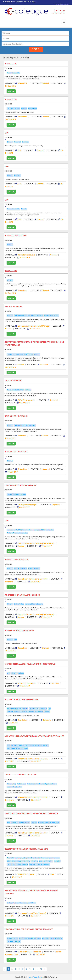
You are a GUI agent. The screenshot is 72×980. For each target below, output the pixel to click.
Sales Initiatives (12, 858)
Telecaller (24, 109)
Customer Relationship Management (25, 316)
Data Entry (32, 709)
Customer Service (19, 425)
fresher (16, 938)
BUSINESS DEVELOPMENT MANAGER (21, 485)
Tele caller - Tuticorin (16, 416)
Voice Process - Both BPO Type (16, 530)
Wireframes (42, 858)
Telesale (47, 712)
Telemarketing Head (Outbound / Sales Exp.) (27, 849)
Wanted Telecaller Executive (20, 630)
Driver (9, 861)
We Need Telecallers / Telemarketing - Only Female (30, 664)
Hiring (9, 864)
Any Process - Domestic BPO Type (36, 530)
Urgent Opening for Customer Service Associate (29, 929)
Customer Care (23, 533)
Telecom (17, 569)
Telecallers (11, 64)
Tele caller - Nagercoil (17, 452)
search (36, 49)
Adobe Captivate (22, 858)
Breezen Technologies (35, 977)
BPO (7, 133)
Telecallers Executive (16, 235)
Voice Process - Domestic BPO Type (17, 748)
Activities (10, 938)
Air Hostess (46, 938)
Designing (27, 861)
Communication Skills (13, 73)
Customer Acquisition (43, 864)
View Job (11, 91)
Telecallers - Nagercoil (17, 559)
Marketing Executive (34, 569)
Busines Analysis (19, 604)
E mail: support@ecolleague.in (61, 4)
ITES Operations (30, 425)
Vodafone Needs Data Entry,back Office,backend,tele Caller (35, 736)
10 (41, 969)
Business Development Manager (16, 494)
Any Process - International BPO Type (30, 938)
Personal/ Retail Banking (51, 316)
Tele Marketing (32, 109)
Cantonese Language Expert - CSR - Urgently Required (32, 813)
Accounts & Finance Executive (34, 604)
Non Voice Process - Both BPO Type (17, 709)
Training (19, 864)
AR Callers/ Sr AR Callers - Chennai (23, 595)
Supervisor (25, 142)
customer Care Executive (36, 712)
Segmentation (43, 861)
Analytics (25, 864)
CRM (50, 709)
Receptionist (11, 354)
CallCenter (33, 903)
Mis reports (34, 861)
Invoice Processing (24, 823)
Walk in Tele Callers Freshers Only (22, 700)
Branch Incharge (14, 306)
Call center (24, 569)
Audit (14, 864)
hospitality (32, 864)
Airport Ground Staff (56, 938)
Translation (14, 823)
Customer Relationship (14, 712)
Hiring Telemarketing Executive (21, 775)
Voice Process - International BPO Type (37, 745)
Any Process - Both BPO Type (24, 354)
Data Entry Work (13, 381)
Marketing (40, 316)
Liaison (51, 861)
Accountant (17, 142)
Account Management (53, 858)
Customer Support (44, 784)
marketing (21, 673)
